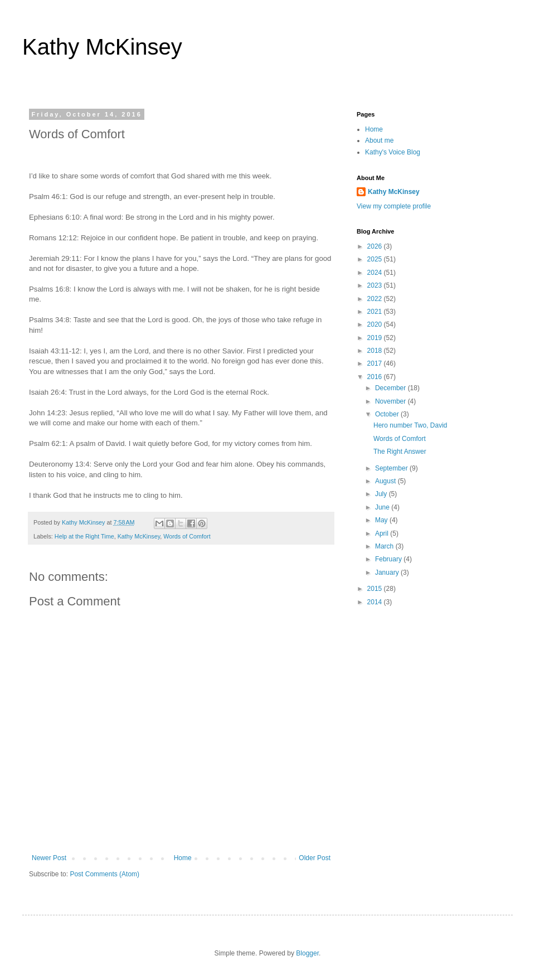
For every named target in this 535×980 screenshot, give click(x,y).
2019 (376, 338)
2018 (376, 351)
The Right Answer (400, 452)
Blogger (307, 953)
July (382, 494)
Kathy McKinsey (102, 47)
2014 (376, 602)
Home (183, 858)
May (382, 520)
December (391, 388)
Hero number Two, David (410, 425)
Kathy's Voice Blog (393, 152)
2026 (376, 246)
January (388, 573)
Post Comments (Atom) (104, 874)
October (388, 414)
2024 (376, 273)
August (386, 481)
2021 (376, 312)
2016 (376, 377)
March (385, 546)
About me (379, 140)
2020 (376, 324)
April (383, 533)
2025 (376, 259)
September (392, 468)
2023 (376, 285)
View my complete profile (394, 206)
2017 (376, 363)
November (391, 401)
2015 (376, 589)
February (389, 559)
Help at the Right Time (84, 536)
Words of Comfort (187, 536)
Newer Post (49, 858)
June (383, 507)
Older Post (315, 858)
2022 (376, 299)
